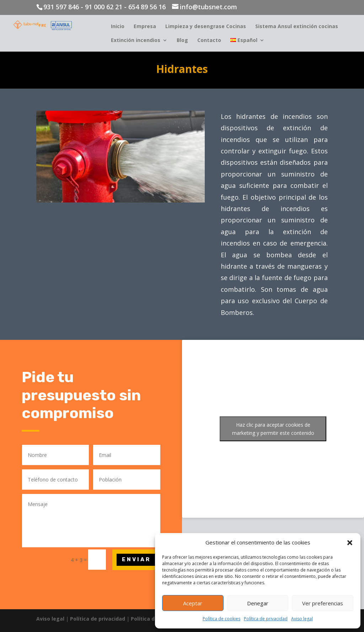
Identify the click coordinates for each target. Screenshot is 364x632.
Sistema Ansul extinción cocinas (297, 27)
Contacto (209, 41)
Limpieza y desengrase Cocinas (206, 27)
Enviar (136, 559)
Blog (182, 41)
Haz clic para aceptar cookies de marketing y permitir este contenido (273, 429)
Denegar (258, 603)
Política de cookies (221, 619)
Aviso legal (302, 619)
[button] (350, 543)
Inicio (118, 27)
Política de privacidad (266, 619)
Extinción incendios (136, 41)
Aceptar (193, 603)
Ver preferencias (323, 603)
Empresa (145, 27)
